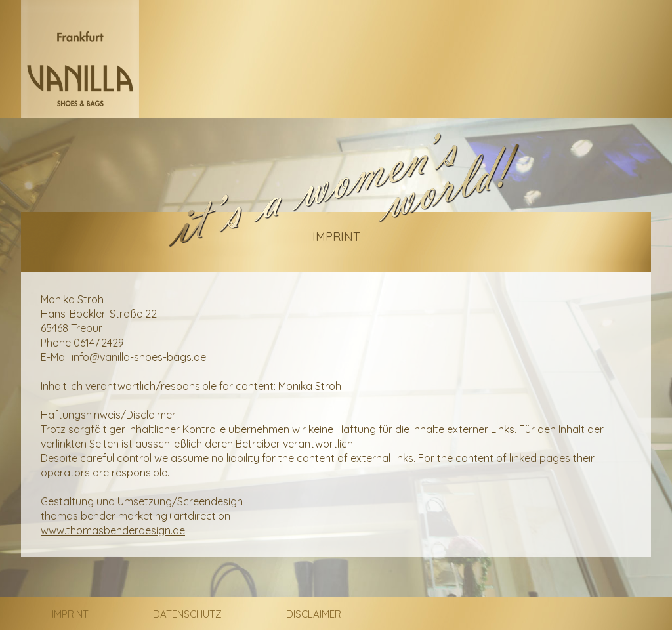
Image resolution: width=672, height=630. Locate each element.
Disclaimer (314, 614)
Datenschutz (187, 614)
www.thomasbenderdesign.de (113, 530)
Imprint (70, 614)
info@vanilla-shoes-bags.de (139, 357)
